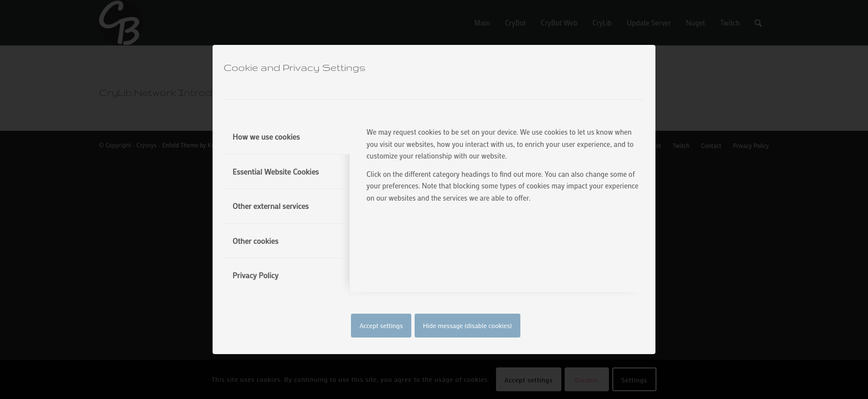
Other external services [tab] (271, 206)
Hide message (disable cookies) (467, 325)
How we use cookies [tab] (266, 137)
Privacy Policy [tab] (255, 275)
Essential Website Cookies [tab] (276, 172)
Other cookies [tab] (255, 241)
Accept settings (381, 325)
